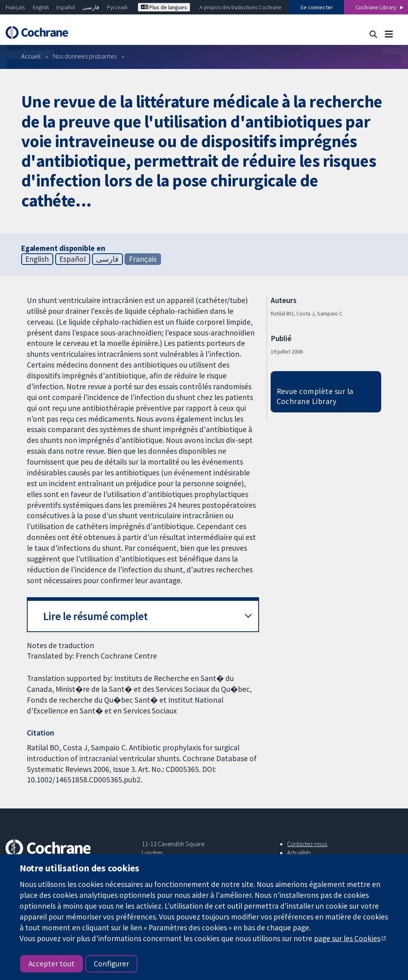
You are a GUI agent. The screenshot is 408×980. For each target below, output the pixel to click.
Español (66, 7)
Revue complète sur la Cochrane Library (315, 396)
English (41, 7)
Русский (117, 7)
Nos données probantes (85, 56)
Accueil (31, 56)
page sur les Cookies (347, 938)
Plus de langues (164, 7)
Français (15, 7)
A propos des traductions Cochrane (240, 7)
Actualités (299, 853)
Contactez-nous (307, 844)
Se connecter (317, 7)
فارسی (91, 7)
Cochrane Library (376, 7)
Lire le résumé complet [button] (95, 616)
